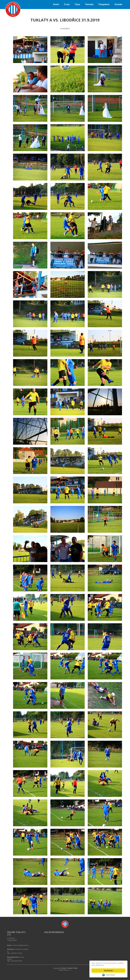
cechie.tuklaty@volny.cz (20, 945)
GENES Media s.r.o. (65, 970)
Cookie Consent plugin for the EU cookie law (108, 975)
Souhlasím (108, 971)
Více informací (98, 965)
